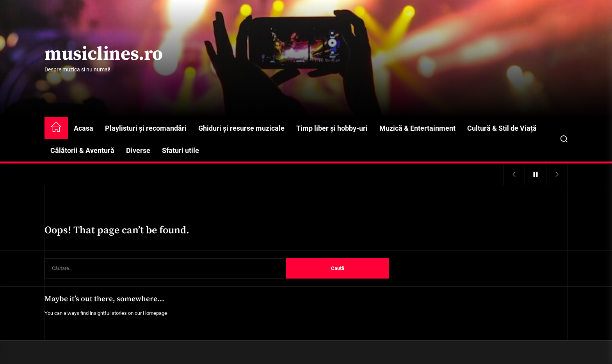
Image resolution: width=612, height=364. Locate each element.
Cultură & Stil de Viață (502, 128)
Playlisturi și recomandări (146, 128)
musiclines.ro (104, 55)
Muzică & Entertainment (417, 128)
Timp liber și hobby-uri (332, 128)
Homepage (155, 313)
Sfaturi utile (181, 150)
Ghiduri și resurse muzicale (241, 128)
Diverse (138, 150)
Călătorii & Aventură (82, 150)
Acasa (84, 128)
